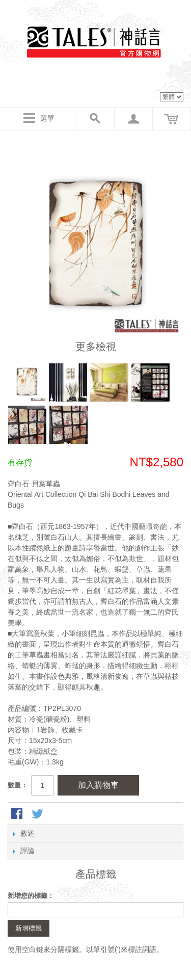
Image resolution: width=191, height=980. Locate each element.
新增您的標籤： (31, 896)
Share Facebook (18, 814)
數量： (18, 785)
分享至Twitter (38, 814)
